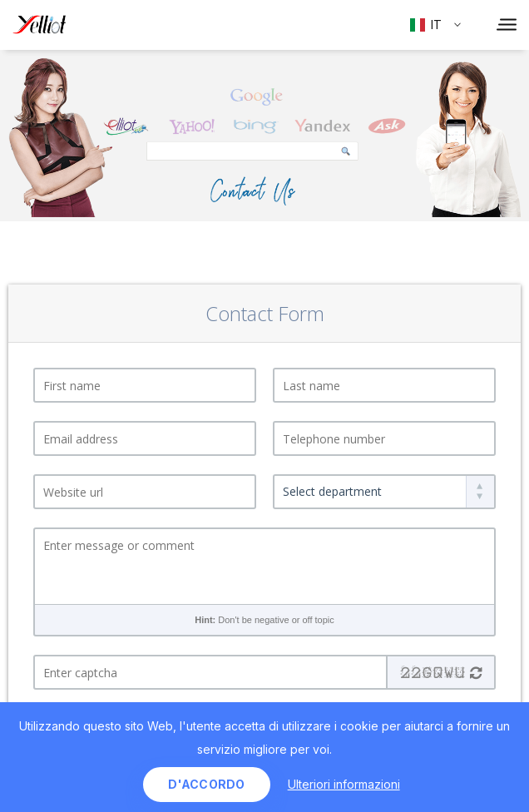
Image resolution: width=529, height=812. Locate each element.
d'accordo (206, 784)
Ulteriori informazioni (344, 785)
